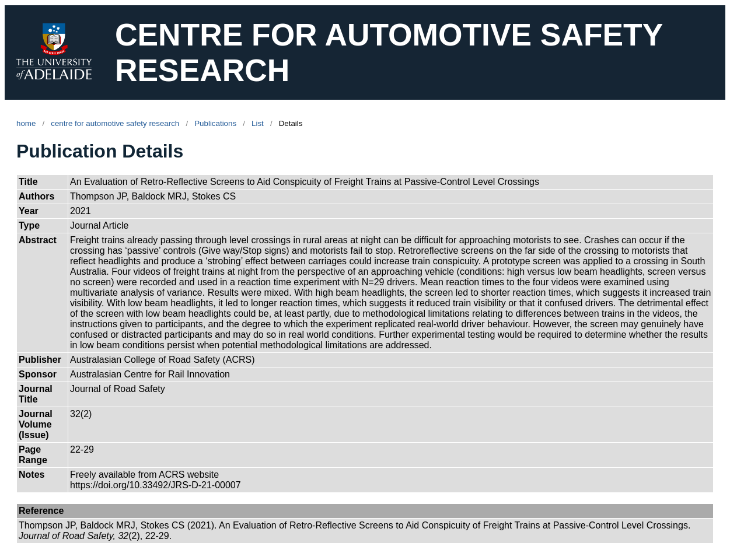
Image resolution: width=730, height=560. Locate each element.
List (258, 123)
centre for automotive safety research (115, 123)
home (26, 123)
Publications (215, 123)
